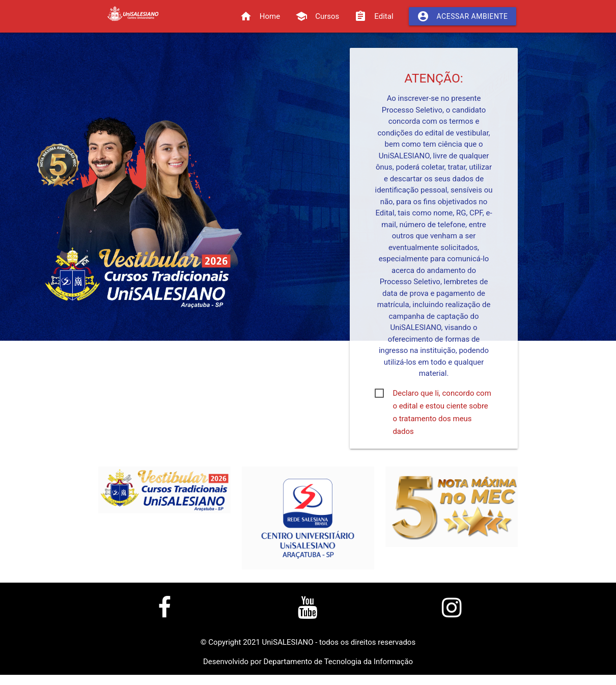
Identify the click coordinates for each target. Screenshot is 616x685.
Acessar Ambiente (463, 16)
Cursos (317, 16)
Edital (374, 16)
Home (260, 16)
